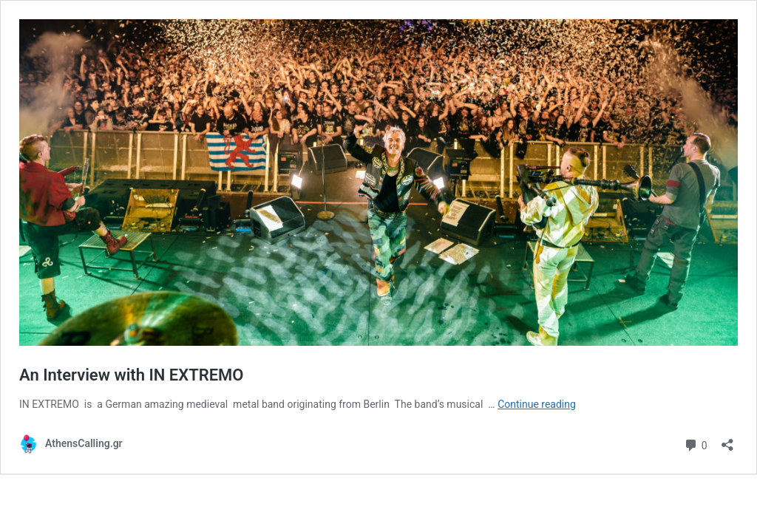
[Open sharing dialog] (727, 440)
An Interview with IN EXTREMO (132, 375)
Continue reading (537, 404)
